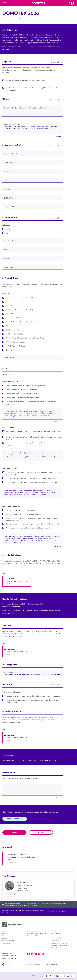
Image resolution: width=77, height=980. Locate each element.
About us (5, 931)
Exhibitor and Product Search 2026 (37, 933)
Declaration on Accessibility (60, 943)
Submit (14, 833)
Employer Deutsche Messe (59, 945)
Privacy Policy (56, 933)
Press (4, 936)
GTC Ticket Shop (57, 938)
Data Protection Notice (15, 819)
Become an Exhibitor (33, 931)
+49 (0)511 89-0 (36, 964)
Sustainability (6, 943)
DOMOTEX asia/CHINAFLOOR (11, 956)
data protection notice (15, 904)
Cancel (41, 833)
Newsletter (5, 938)
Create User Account (8, 941)
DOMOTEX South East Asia (10, 958)
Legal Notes (55, 936)
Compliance (55, 941)
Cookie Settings (56, 948)
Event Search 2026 (32, 936)
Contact (5, 933)
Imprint (54, 931)
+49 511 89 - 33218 (22, 890)
